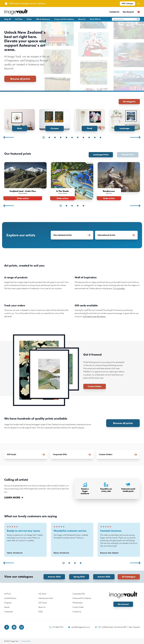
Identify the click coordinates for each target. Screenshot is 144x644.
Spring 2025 (79, 577)
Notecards (9, 612)
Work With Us (95, 19)
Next (135, 137)
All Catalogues (129, 577)
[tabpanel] (20, 120)
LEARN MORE (14, 497)
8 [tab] (83, 137)
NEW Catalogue (127, 3)
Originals (8, 603)
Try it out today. (119, 288)
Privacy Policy (26, 641)
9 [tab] (89, 137)
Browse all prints (20, 79)
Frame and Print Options (64, 19)
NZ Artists (42, 594)
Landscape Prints (101, 155)
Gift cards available (86, 305)
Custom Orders (95, 386)
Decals (7, 607)
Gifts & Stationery (43, 19)
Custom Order (78, 607)
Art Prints (19, 19)
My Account (128, 12)
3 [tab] (55, 137)
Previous (9, 137)
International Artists (46, 598)
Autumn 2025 (104, 577)
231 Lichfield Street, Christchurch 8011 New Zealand (117, 627)
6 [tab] (72, 137)
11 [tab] (100, 137)
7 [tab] (78, 137)
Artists (29, 19)
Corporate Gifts (79, 594)
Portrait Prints (128, 155)
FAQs (41, 612)
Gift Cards (43, 603)
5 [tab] (66, 137)
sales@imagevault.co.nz (79, 627)
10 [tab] (95, 137)
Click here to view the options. (94, 316)
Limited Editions (10, 598)
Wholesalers (78, 603)
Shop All (8, 19)
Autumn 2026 (54, 577)
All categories (129, 102)
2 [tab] (49, 137)
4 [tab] (61, 137)
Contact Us (114, 12)
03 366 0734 (56, 627)
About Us (82, 19)
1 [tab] (44, 137)
